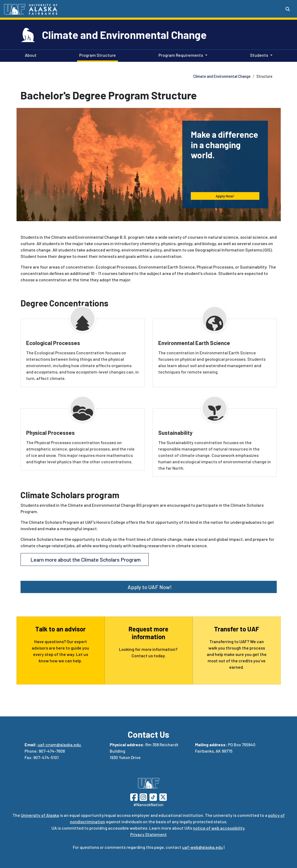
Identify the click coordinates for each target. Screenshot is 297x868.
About (30, 55)
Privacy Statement (148, 834)
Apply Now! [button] (225, 196)
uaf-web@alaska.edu (203, 847)
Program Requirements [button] (181, 55)
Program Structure (96, 55)
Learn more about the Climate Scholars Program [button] (84, 559)
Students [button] (259, 55)
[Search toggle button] (288, 9)
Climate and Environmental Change (124, 35)
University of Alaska (40, 815)
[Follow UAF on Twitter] (163, 796)
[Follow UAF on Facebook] (134, 796)
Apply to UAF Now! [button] (149, 587)
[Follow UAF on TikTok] (153, 796)
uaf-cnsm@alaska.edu (60, 745)
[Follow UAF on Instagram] (143, 796)
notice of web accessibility (219, 828)
